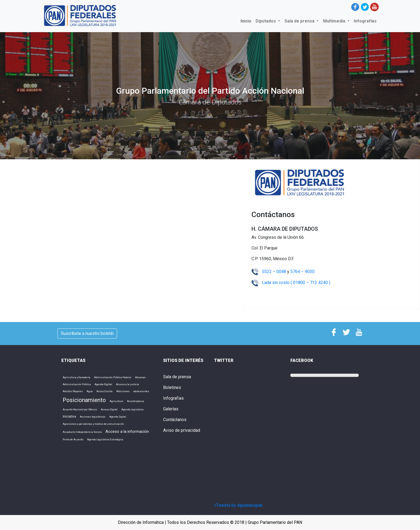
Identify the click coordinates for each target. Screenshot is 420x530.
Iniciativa (69, 417)
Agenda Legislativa (132, 409)
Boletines (172, 387)
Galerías (171, 409)
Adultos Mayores (73, 391)
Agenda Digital (118, 417)
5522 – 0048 (275, 272)
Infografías (365, 21)
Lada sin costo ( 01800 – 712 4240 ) (296, 283)
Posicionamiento (84, 400)
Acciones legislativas (93, 417)
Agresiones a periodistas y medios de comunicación (93, 424)
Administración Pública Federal (113, 377)
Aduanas (140, 377)
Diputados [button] (266, 21)
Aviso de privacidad (182, 430)
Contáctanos (175, 420)
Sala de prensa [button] (300, 21)
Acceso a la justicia (127, 384)
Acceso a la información (127, 431)
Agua (90, 391)
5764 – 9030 (302, 272)
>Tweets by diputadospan (238, 505)
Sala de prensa (177, 377)
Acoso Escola (104, 391)
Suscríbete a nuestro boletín (87, 333)
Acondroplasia (136, 401)
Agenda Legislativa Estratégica (105, 439)
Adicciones (123, 391)
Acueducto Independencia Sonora (82, 432)
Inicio (247, 21)
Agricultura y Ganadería (76, 377)
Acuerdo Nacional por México (80, 409)
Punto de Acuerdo (73, 439)
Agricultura (116, 401)
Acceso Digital (109, 409)
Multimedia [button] (335, 21)
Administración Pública (77, 384)
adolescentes (141, 391)
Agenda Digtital (103, 384)
